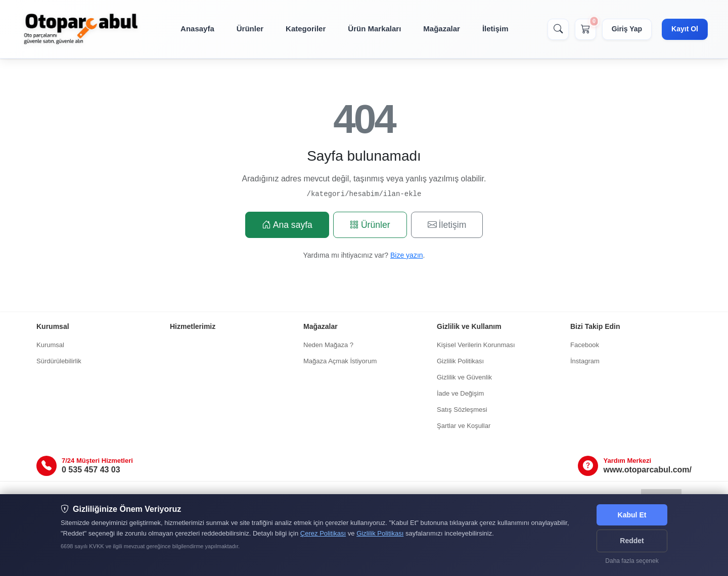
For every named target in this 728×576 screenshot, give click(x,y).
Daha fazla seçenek (632, 561)
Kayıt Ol (685, 29)
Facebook (585, 345)
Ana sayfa (287, 225)
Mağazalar (442, 29)
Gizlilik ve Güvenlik (464, 377)
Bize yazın (407, 255)
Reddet (632, 541)
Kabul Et (632, 515)
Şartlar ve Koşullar (464, 426)
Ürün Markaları (374, 29)
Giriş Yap (627, 29)
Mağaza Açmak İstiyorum (340, 361)
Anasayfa (197, 29)
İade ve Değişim (460, 393)
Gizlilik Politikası (460, 361)
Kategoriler (306, 29)
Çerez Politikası (323, 533)
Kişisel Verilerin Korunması (476, 345)
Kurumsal (50, 345)
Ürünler (250, 29)
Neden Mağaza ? (328, 345)
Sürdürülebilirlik (59, 361)
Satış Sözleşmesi (462, 410)
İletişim (495, 29)
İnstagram (585, 361)
